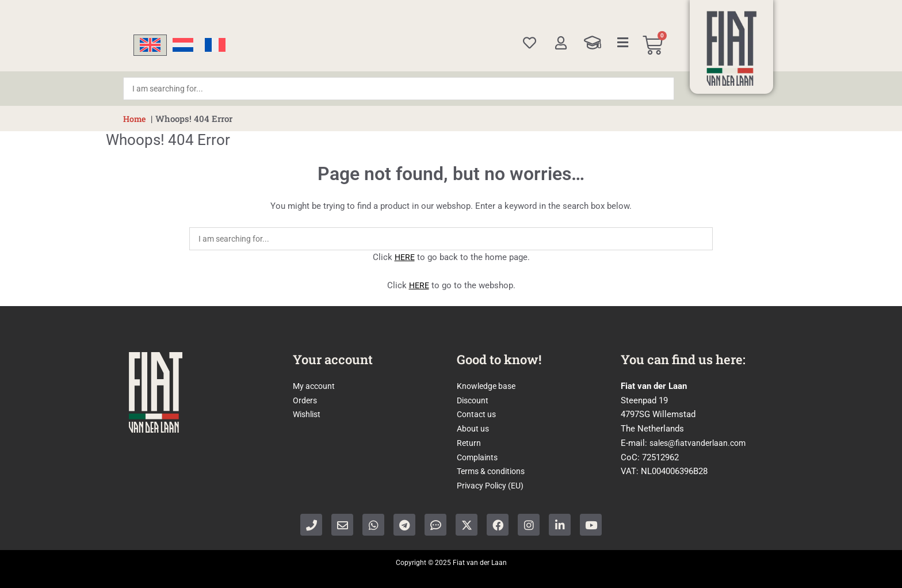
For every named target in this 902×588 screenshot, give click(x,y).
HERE (404, 257)
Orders (305, 400)
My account (315, 386)
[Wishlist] (530, 43)
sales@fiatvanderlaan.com (700, 443)
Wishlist (308, 414)
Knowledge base (488, 386)
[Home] (732, 48)
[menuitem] (150, 45)
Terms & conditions (494, 471)
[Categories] (623, 43)
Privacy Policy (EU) (493, 486)
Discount (474, 400)
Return (469, 443)
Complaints (479, 457)
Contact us (478, 414)
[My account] (561, 43)
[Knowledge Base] (593, 43)
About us (474, 429)
